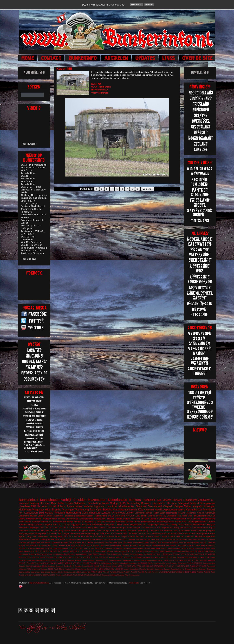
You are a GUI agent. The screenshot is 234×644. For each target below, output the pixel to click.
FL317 (200, 563)
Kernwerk (130, 522)
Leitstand (35, 539)
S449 (72, 566)
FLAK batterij (141, 516)
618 (142, 563)
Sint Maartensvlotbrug (167, 542)
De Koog (190, 551)
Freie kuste (182, 516)
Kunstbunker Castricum (34, 248)
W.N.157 (94, 557)
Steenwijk (148, 554)
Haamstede (24, 554)
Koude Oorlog (110, 503)
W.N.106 (141, 572)
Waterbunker (100, 519)
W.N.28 (22, 548)
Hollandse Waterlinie (115, 522)
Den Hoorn (83, 548)
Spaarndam (155, 548)
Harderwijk (68, 522)
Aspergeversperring (174, 510)
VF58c (139, 566)
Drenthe (57, 510)
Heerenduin (203, 528)
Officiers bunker (99, 554)
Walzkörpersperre (207, 531)
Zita (153, 557)
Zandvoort (204, 500)
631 (134, 551)
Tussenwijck (200, 548)
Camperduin (187, 533)
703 (69, 528)
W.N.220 (54, 528)
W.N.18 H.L (104, 557)
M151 (108, 528)
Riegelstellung (130, 548)
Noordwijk (150, 569)
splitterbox (23, 569)
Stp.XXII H (158, 554)
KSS (112, 531)
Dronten (212, 522)
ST (107, 560)
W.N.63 (186, 566)
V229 (129, 566)
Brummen (43, 545)
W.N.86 (127, 557)
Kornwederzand (178, 519)
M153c (45, 566)
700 (149, 563)
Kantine (98, 548)
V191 (124, 566)
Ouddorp (126, 545)
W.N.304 (44, 575)
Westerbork (211, 566)
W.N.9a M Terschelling (33, 167)
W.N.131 (87, 557)
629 (164, 557)
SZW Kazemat (146, 510)
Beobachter (170, 551)
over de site (134, 583)
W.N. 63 (204, 554)
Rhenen (77, 522)
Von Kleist (196, 545)
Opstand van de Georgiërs (148, 539)
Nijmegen (35, 528)
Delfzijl (72, 542)
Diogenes (78, 539)
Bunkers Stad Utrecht (33, 206)
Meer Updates (29, 259)
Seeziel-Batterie (123, 519)
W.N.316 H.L (76, 551)
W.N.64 (66, 575)
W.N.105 (134, 572)
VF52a (180, 542)
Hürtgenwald (209, 536)
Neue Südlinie (194, 519)
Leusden (106, 513)
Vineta (121, 572)
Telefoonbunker (49, 519)
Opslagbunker (194, 510)
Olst (190, 516)
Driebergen (182, 563)
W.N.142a (179, 560)
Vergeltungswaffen (191, 542)
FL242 (91, 548)
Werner (110, 551)
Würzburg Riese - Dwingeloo (31, 227)
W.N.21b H (39, 563)
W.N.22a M (162, 566)
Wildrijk (113, 575)
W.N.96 (95, 575)
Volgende (148, 189)
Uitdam (115, 566)
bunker (130, 513)
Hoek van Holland (194, 536)
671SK (169, 557)
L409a (106, 569)
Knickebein (50, 560)
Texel (92, 510)
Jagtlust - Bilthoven (32, 253)
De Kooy (166, 563)
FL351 (51, 569)
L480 (117, 569)
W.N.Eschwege (104, 575)
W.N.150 (172, 572)
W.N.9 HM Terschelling (34, 165)
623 (77, 548)
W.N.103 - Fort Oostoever (29, 238)
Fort (21, 513)
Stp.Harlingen (82, 572)
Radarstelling (73, 513)
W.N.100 (212, 554)
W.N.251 (37, 575)
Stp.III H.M (110, 533)
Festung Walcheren (104, 539)
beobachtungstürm (129, 563)
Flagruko (203, 533)
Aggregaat (76, 525)
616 (37, 545)
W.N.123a (44, 528)
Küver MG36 (98, 569)
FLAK (196, 533)
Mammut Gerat (116, 542)
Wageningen (153, 525)
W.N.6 (157, 528)
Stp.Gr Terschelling (129, 503)
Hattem (171, 536)
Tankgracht (168, 554)
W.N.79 (199, 566)
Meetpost (51, 566)
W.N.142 (127, 533)
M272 (64, 560)
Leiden (126, 569)
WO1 (149, 533)
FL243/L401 (53, 545)
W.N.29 (54, 563)
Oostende (59, 566)
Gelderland (80, 503)
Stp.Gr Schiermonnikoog (67, 572)
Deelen (90, 516)
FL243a (201, 557)
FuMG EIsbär (59, 569)
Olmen (119, 525)
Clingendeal (77, 528)
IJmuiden (80, 500)
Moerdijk (143, 569)
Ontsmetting (100, 560)
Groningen (68, 510)
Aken (111, 536)
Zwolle (159, 516)
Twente (178, 522)
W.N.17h (22, 563)
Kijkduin (22, 536)
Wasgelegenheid (26, 533)
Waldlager (108, 563)
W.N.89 (86, 563)
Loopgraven (31, 513)
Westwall (136, 519)
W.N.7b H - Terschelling (28, 172)
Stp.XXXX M (93, 572)
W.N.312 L (51, 575)
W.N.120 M (75, 536)
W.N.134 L (156, 572)
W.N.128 (68, 557)
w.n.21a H (103, 536)
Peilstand (134, 545)
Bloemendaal (99, 525)
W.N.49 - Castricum (31, 242)
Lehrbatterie (58, 554)
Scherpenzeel (208, 503)
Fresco (158, 536)
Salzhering (23, 572)
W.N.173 (195, 560)
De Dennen (47, 531)
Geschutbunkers (91, 513)
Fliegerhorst (190, 500)
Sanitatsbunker (145, 545)
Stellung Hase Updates (34, 195)
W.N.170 (187, 560)
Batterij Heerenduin (198, 522)
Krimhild (29, 566)
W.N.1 (161, 560)
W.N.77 (85, 551)
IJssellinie (24, 506)
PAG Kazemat (39, 506)
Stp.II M (185, 548)
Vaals (21, 551)
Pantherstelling (208, 519)
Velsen (27, 551)
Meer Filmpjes (29, 144)
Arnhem (201, 513)
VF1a (208, 548)
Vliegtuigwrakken (42, 510)
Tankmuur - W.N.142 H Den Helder (33, 232)
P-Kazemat (154, 531)
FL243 (85, 542)
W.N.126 (148, 572)
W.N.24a (30, 575)
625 (42, 542)
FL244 (205, 551)
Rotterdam (203, 569)
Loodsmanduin (81, 554)
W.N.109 (31, 557)
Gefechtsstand (199, 525)
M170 (78, 545)
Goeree (49, 516)
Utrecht (167, 500)
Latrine (22, 519)
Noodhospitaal (88, 560)
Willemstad (120, 575)
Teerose (176, 554)
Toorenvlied (184, 531)
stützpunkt (32, 542)
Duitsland (171, 516)
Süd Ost (57, 525)
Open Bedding (104, 510)
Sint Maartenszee (34, 572)
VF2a (213, 548)
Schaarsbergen (119, 528)
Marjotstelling (88, 533)
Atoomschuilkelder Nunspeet (32, 210)
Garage (106, 531)
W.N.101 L (63, 536)
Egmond (154, 519)
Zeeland (194, 503)
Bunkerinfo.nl (29, 500)
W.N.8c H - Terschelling (28, 177)
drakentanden (170, 533)
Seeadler (78, 566)
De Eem (145, 519)
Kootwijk (22, 566)
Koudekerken (42, 554)
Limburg (44, 539)
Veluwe (182, 513)
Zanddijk (53, 548)
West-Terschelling (169, 525)
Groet (68, 545)
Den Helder (58, 503)
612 (130, 551)
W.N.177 (200, 572)
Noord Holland (57, 506)
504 (139, 563)
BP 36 (143, 551)
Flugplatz (83, 531)
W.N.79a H (77, 563)
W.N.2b (212, 516)
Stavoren (54, 572)
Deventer (174, 563)
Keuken (212, 533)
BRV (174, 557)
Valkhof (115, 572)
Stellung (53, 536)
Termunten (181, 545)
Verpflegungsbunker (149, 560)
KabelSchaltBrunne (79, 569)
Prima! (149, 5)
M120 (58, 560)
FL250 (194, 563)
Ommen (167, 569)
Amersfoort (118, 513)
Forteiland (58, 522)
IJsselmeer (191, 513)
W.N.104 (127, 572)
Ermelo (78, 542)
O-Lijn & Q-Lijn (29, 203)
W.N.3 (169, 566)
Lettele (39, 566)
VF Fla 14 (185, 554)
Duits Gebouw (185, 525)
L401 (51, 554)
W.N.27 (66, 551)
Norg (90, 554)
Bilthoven (70, 539)
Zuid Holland (46, 513)
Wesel (133, 557)
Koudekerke (107, 548)
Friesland (60, 513)
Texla (189, 545)
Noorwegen (159, 569)
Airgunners (36, 569)
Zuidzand (23, 542)
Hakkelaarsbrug (26, 525)
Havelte (111, 519)
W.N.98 (194, 531)
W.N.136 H (169, 560)
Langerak (48, 525)
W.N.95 (92, 551)
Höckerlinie (24, 528)
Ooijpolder (32, 536)
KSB (73, 545)
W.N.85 (143, 533)
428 (156, 557)
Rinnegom (117, 554)
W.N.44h (69, 563)
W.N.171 (186, 572)
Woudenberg (82, 510)
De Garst (149, 536)
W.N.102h (23, 557)
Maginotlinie (134, 569)
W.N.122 (49, 557)
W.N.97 (22, 545)
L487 (121, 569)
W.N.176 (205, 539)
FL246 (58, 533)
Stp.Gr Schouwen (116, 516)
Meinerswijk (121, 531)
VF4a (134, 566)
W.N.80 (77, 575)
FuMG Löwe (95, 531)
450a (29, 569)
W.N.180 (130, 516)
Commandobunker (143, 513)
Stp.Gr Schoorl (106, 566)
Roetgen (140, 548)
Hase (164, 536)
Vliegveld (184, 503)
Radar (156, 513)
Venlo (190, 539)
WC (145, 525)
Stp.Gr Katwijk (94, 566)
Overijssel (141, 506)
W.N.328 (85, 536)
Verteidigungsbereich (125, 510)
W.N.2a (112, 557)
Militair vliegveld (193, 506)
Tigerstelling (69, 516)
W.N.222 (212, 545)
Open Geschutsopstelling (111, 545)
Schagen (126, 554)
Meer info (137, 5)
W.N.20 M (22, 575)
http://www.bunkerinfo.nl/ (39, 583)
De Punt (192, 528)
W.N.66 (192, 566)
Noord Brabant (93, 545)
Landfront (112, 506)
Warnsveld (30, 545)
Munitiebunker (127, 506)
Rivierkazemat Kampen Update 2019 (34, 199)
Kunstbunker (118, 548)
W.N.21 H (58, 551)
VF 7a (109, 572)
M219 (83, 545)
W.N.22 (47, 563)
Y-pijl (47, 548)
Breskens (44, 569)
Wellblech (117, 563)
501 (51, 522)
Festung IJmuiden (40, 503)
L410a (112, 569)
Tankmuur (58, 516)
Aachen (48, 542)
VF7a (62, 539)
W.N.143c (146, 566)
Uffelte (137, 560)
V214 (104, 572)
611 (69, 548)
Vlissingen (210, 506)
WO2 (204, 566)
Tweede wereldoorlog (68, 519)
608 (38, 542)
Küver (138, 522)
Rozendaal (211, 569)
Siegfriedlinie (136, 525)
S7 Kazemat (88, 522)
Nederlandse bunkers (124, 500)
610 (160, 557)
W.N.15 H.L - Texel (31, 187)
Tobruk (69, 503)
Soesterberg (161, 522)
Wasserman (101, 551)
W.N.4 (174, 566)
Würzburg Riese (143, 557)
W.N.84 (212, 539)
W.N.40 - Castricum (31, 250)
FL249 (189, 563)
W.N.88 (89, 575)
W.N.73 (185, 522)
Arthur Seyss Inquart (125, 536)
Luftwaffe (132, 539)
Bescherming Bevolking (187, 557)
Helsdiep (180, 536)
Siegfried (153, 542)
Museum (71, 560)
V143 (100, 572)
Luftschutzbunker (101, 542)
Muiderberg (25, 510)
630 (179, 533)
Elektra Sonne (89, 539)
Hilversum (118, 539)
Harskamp (41, 560)
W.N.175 (204, 560)
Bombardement (157, 563)
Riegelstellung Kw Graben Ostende (184, 569)
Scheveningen (134, 528)
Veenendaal (155, 506)
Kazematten (97, 500)
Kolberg (32, 554)
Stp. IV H (100, 533)
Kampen (38, 525)
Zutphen (165, 528)
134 (64, 525)
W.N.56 (180, 566)
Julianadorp (24, 539)
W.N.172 (193, 572)
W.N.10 (34, 551)
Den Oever (99, 528)
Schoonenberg (115, 560)
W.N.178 (212, 560)
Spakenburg (46, 572)
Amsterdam (35, 531)
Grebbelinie (149, 500)
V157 (120, 566)
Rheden (67, 566)
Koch (125, 539)
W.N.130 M (77, 557)
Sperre (170, 522)
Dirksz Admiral (71, 531)
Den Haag (88, 528)
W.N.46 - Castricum (31, 245)
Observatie (128, 542)
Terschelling (94, 503)
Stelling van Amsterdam (171, 548)
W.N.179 (207, 572)
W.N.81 (94, 536)
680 (146, 563)
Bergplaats (81, 516)
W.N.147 (204, 542)
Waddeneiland (38, 548)
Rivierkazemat (148, 522)
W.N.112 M (40, 557)
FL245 (207, 557)
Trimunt (119, 533)
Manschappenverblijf (56, 500)
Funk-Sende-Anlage (27, 560)
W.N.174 (153, 566)
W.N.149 (197, 539)
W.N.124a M (59, 557)
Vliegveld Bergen (173, 506)
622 (172, 528)
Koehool (90, 569)
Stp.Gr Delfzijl (166, 539)
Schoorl (35, 522)
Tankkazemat (128, 560)
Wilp (126, 575)
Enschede (87, 525)
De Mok (198, 551)
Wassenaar (158, 533)
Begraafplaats (152, 551)
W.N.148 (49, 551)
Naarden (132, 531)
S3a (159, 500)
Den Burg (58, 531)
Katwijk (159, 510)
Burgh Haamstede (168, 513)
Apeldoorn (56, 542)
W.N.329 (101, 522)
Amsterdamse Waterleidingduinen (86, 506)
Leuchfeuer (69, 554)
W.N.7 (71, 575)
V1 (95, 522)
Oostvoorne (54, 539)
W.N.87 (83, 575)
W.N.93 (29, 548)
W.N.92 (63, 528)
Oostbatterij (142, 531)
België (162, 551)
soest (137, 575)
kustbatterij (62, 548)
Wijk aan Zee (48, 533)
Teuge (192, 548)
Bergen (41, 516)
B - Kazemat (170, 503)
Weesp (38, 533)
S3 (162, 531)
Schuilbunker (147, 528)
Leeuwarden (76, 533)
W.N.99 (99, 563)
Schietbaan (43, 536)
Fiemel (62, 545)
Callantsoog (181, 551)
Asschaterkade (86, 519)
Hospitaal (110, 525)
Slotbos (151, 516)
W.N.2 (213, 572)
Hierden (68, 569)
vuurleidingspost (121, 551)
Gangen (66, 533)
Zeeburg (132, 575)
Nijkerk (78, 560)
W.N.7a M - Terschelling (28, 183)
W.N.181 (30, 563)
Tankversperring (200, 516)
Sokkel (147, 548)
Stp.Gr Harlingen (180, 539)
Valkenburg (195, 554)
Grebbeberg (164, 519)
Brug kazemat (181, 528)
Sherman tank (171, 531)
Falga (213, 557)
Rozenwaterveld (34, 519)
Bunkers (177, 500)
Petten (126, 525)
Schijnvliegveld (158, 545)
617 (73, 548)
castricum (44, 522)
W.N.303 (120, 557)
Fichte (91, 542)
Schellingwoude (137, 554)
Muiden (34, 516)
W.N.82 (135, 533)
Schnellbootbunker (141, 542)
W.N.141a (164, 572)
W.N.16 (204, 545)
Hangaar (211, 525)
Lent (34, 566)
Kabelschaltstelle (209, 563)
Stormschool (171, 545)
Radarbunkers (101, 516)
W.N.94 (93, 563)
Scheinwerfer (25, 522)
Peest (109, 554)
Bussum (140, 536)
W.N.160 (212, 542)
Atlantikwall (209, 510)
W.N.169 (179, 572)
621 (69, 525)
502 (164, 516)
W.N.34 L (59, 575)
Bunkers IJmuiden (152, 503)
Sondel (85, 566)
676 (138, 551)
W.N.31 (61, 563)
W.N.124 (41, 551)
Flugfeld (212, 551)
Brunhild (65, 542)
